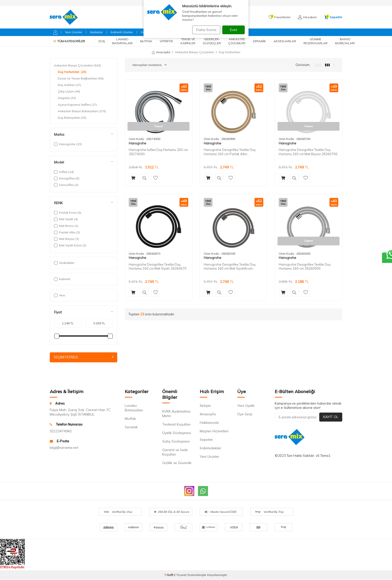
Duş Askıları (69, 85)
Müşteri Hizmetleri (214, 431)
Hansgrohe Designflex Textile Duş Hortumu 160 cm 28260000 (305, 267)
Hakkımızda (209, 423)
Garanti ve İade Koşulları (175, 452)
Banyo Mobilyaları (345, 41)
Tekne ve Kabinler (188, 41)
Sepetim (206, 440)
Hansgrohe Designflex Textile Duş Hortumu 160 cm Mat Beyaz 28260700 (308, 152)
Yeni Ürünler (74, 32)
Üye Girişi (245, 414)
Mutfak (146, 41)
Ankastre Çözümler (237, 41)
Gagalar (67, 98)
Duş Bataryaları (72, 118)
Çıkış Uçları (69, 91)
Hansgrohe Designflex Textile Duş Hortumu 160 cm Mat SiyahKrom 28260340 (230, 267)
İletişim (205, 406)
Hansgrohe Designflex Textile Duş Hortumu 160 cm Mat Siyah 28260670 (158, 267)
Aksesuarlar (285, 41)
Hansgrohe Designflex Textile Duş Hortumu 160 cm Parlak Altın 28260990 (230, 152)
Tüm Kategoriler (69, 41)
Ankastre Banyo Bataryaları (82, 111)
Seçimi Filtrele (83, 357)
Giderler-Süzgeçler (212, 41)
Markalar (96, 32)
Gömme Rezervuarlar (315, 41)
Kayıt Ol (331, 417)
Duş (102, 41)
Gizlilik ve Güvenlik (177, 463)
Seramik (259, 41)
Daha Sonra (204, 30)
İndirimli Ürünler (122, 32)
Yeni (59, 295)
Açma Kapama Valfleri (77, 105)
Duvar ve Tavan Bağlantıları (81, 78)
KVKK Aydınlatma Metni (176, 414)
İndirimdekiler (210, 448)
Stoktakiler (64, 263)
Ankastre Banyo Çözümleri (194, 52)
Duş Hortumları (72, 72)
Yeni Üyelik (246, 406)
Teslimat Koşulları (176, 425)
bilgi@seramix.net (64, 448)
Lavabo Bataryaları (122, 41)
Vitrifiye (166, 41)
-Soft (169, 575)
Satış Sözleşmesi (176, 442)
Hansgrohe (137, 143)
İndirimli (62, 279)
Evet (233, 30)
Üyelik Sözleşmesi (177, 433)
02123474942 (61, 431)
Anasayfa (161, 52)
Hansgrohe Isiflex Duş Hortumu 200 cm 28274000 (158, 152)
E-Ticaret (180, 575)
